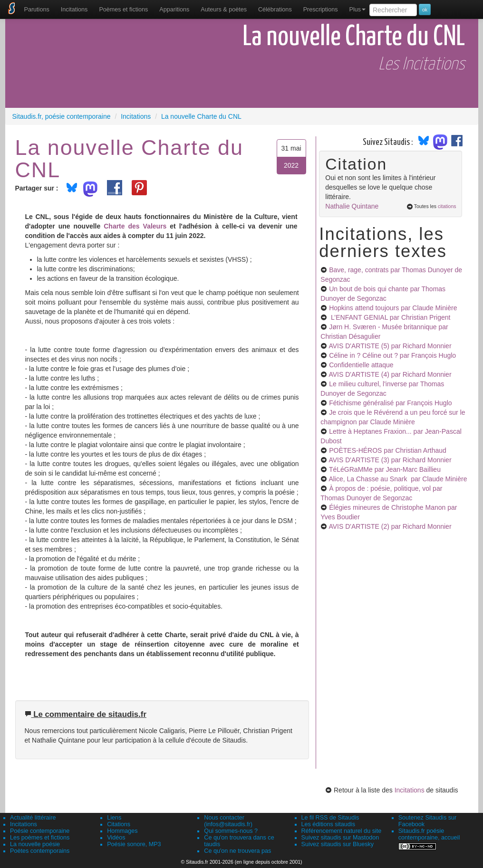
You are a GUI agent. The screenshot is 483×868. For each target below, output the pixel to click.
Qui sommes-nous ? (231, 831)
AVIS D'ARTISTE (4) (390, 374)
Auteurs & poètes (224, 10)
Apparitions (174, 10)
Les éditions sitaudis (328, 824)
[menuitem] (37, 10)
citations (447, 206)
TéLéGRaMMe (385, 469)
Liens (114, 818)
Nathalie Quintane (352, 206)
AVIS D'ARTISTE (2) (390, 526)
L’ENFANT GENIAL (390, 317)
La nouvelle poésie (35, 844)
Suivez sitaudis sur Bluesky (338, 844)
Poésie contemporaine (40, 831)
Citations (119, 824)
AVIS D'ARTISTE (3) (390, 460)
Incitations (410, 790)
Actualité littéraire (33, 818)
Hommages (122, 831)
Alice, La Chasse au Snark (398, 479)
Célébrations (275, 10)
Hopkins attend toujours (393, 308)
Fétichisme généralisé (390, 403)
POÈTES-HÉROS (388, 450)
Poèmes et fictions (123, 10)
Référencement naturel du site (342, 831)
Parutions (37, 10)
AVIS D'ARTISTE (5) (390, 346)
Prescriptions (321, 10)
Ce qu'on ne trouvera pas (237, 851)
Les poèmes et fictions (40, 838)
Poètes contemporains (40, 851)
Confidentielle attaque (361, 365)
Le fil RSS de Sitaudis (330, 818)
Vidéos (116, 838)
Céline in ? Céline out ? (392, 355)
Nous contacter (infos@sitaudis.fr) (228, 821)
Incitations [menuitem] (74, 10)
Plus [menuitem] (357, 10)
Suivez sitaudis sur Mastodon (340, 838)
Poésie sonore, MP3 (134, 844)
